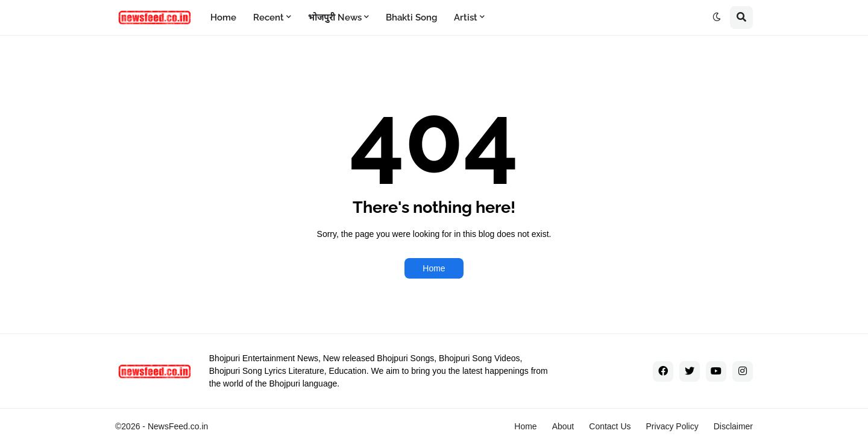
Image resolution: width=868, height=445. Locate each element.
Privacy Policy (672, 426)
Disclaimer (733, 426)
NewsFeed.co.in (178, 426)
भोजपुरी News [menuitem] (335, 17)
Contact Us (610, 426)
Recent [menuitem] (269, 17)
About (563, 426)
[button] (717, 17)
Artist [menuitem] (466, 17)
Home (434, 268)
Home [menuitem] (223, 17)
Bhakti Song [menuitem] (411, 17)
